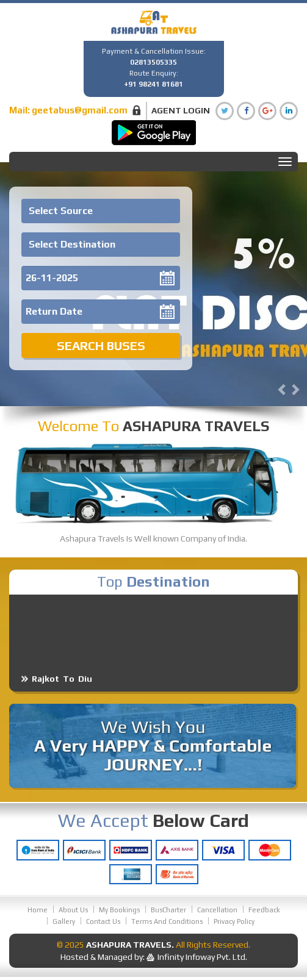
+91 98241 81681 (153, 84)
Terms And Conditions (167, 921)
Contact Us (103, 921)
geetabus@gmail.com (80, 110)
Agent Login (181, 110)
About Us (73, 910)
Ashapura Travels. (130, 945)
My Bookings (119, 910)
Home (38, 910)
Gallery (64, 921)
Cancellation (217, 910)
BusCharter (168, 910)
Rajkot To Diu (62, 684)
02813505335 (153, 62)
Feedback (264, 910)
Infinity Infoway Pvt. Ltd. (202, 957)
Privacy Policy (234, 921)
